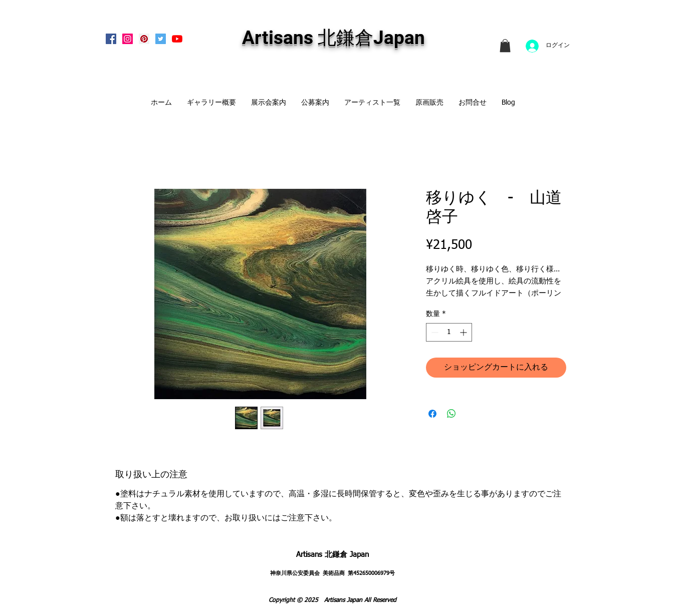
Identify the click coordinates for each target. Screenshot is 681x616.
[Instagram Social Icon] (128, 39)
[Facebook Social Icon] (111, 39)
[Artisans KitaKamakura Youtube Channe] (177, 39)
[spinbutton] (449, 332)
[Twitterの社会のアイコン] (161, 39)
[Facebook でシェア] (432, 414)
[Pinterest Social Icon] (144, 39)
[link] (505, 46)
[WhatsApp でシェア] (451, 414)
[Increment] (464, 332)
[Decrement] (434, 332)
